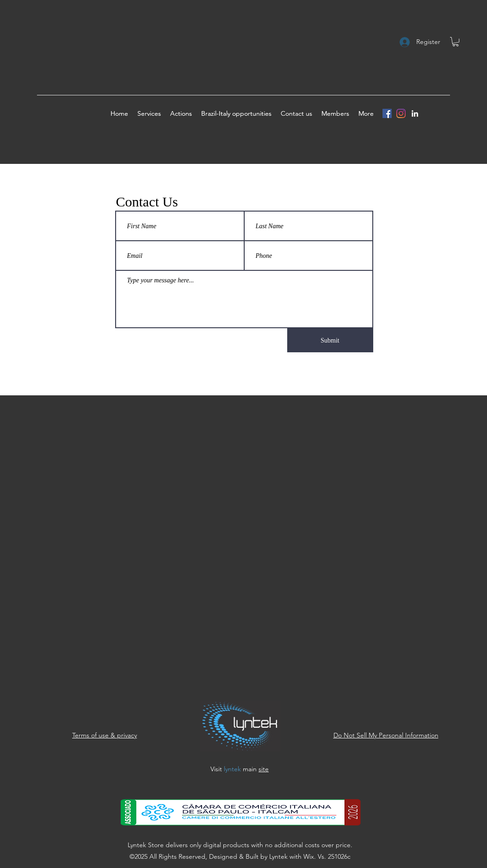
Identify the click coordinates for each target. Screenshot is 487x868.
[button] (456, 42)
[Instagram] (401, 113)
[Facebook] (387, 113)
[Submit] (330, 340)
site (264, 769)
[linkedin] (415, 113)
